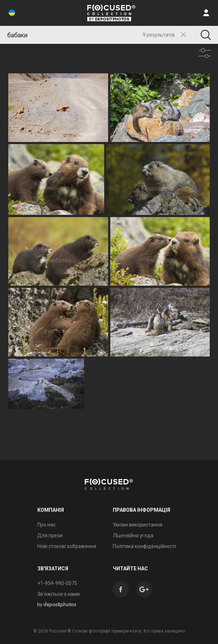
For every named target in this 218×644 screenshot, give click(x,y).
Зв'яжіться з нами (59, 594)
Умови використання (138, 525)
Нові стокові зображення (67, 546)
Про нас (47, 525)
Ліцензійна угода (133, 535)
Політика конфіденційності (144, 546)
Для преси (50, 535)
